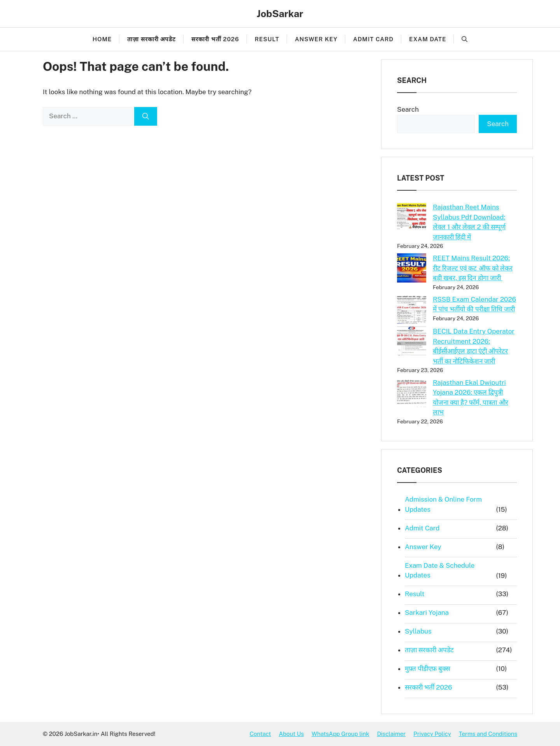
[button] (465, 39)
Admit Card (373, 39)
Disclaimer (391, 734)
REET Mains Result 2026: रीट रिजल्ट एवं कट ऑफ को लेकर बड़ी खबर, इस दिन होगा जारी (473, 268)
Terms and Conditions (488, 734)
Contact (260, 734)
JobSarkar (280, 14)
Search (408, 109)
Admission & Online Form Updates (443, 504)
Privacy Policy (432, 734)
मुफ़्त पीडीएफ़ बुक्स (427, 669)
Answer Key (316, 39)
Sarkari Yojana (427, 613)
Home (102, 39)
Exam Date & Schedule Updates (440, 570)
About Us (291, 734)
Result (267, 39)
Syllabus (418, 631)
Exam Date (428, 39)
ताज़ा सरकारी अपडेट (151, 39)
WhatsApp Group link (340, 734)
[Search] (146, 116)
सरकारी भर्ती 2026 (215, 39)
